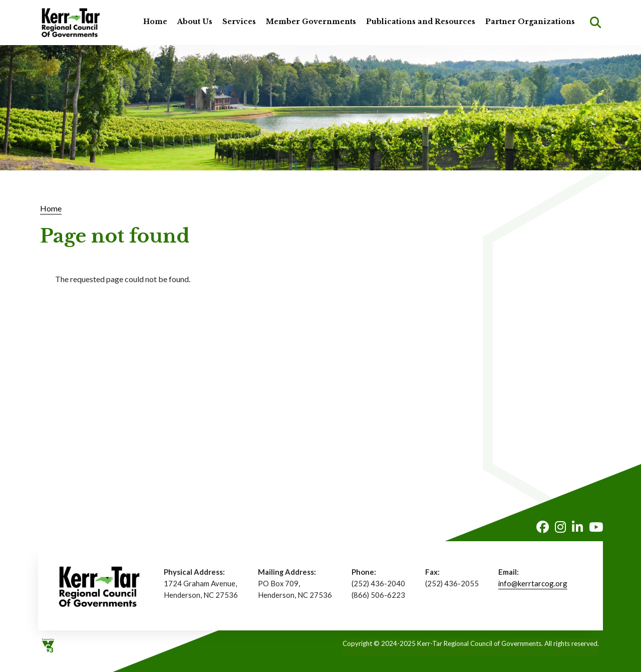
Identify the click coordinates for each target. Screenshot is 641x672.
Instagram (560, 527)
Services (239, 22)
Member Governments (311, 22)
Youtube (596, 527)
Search (595, 23)
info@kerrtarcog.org (533, 583)
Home (155, 22)
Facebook (543, 527)
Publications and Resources (421, 22)
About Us (195, 22)
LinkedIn (577, 527)
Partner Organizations (530, 22)
